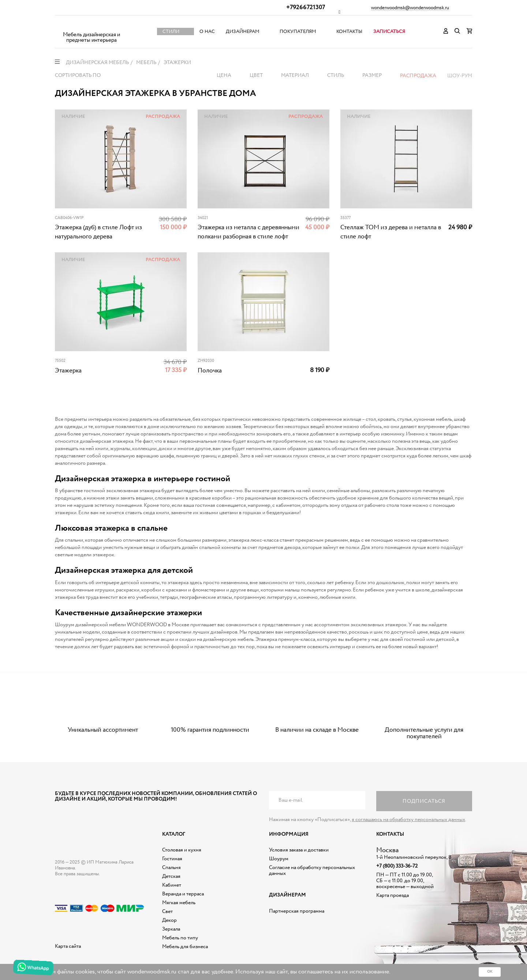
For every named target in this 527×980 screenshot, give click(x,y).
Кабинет (172, 885)
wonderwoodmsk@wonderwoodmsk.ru (410, 8)
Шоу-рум (460, 76)
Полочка (210, 371)
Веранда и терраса (183, 894)
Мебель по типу (180, 938)
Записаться (389, 32)
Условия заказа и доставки (299, 850)
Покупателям (298, 32)
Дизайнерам (243, 32)
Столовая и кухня (182, 850)
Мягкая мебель (179, 903)
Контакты (349, 32)
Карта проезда (393, 895)
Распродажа (418, 76)
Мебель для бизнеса (185, 947)
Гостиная (172, 859)
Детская (171, 876)
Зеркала (171, 929)
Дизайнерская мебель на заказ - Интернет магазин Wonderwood (91, 26)
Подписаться (424, 801)
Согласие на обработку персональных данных (312, 871)
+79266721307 (306, 8)
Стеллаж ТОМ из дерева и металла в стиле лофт (391, 232)
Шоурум (279, 859)
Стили (171, 32)
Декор (169, 920)
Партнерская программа (297, 911)
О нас (207, 32)
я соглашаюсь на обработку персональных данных (408, 820)
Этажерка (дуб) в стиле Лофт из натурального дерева (98, 232)
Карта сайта (68, 946)
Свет (167, 912)
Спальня (171, 868)
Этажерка (68, 371)
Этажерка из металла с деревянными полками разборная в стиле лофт (248, 232)
